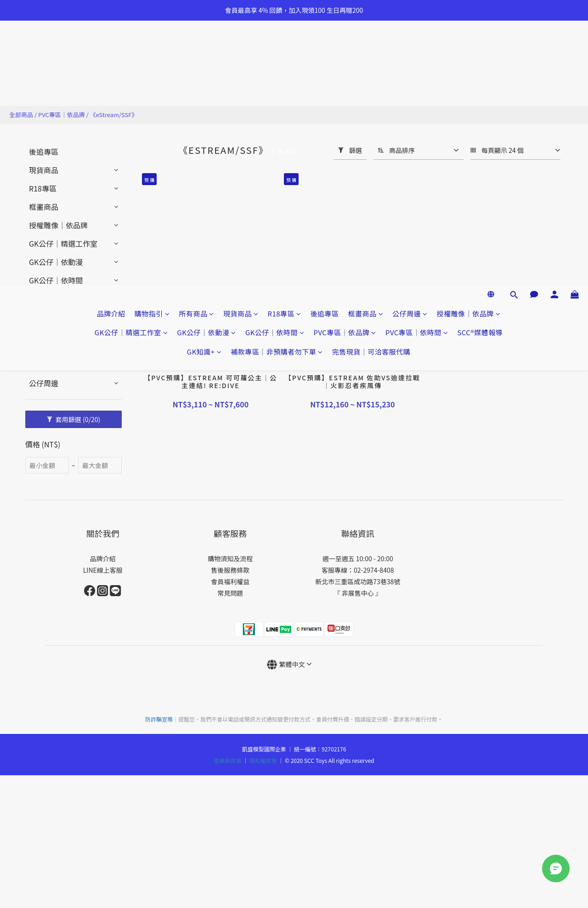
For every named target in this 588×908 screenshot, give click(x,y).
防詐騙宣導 (159, 719)
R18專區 (284, 49)
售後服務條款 (230, 570)
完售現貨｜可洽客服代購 (371, 87)
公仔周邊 (410, 49)
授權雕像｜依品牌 (469, 49)
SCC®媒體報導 (480, 68)
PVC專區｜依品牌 (345, 68)
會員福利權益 (230, 581)
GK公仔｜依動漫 (206, 68)
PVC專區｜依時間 (417, 68)
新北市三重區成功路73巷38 (354, 581)
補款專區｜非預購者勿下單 (277, 87)
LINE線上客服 (103, 570)
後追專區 (325, 49)
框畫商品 (366, 49)
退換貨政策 (227, 760)
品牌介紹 (111, 49)
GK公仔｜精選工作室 (131, 68)
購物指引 (152, 49)
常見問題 (230, 593)
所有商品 (196, 49)
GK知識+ (204, 87)
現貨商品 (241, 49)
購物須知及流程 (230, 558)
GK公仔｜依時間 (275, 68)
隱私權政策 (263, 760)
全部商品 (21, 115)
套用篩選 (74, 419)
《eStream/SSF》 (114, 115)
